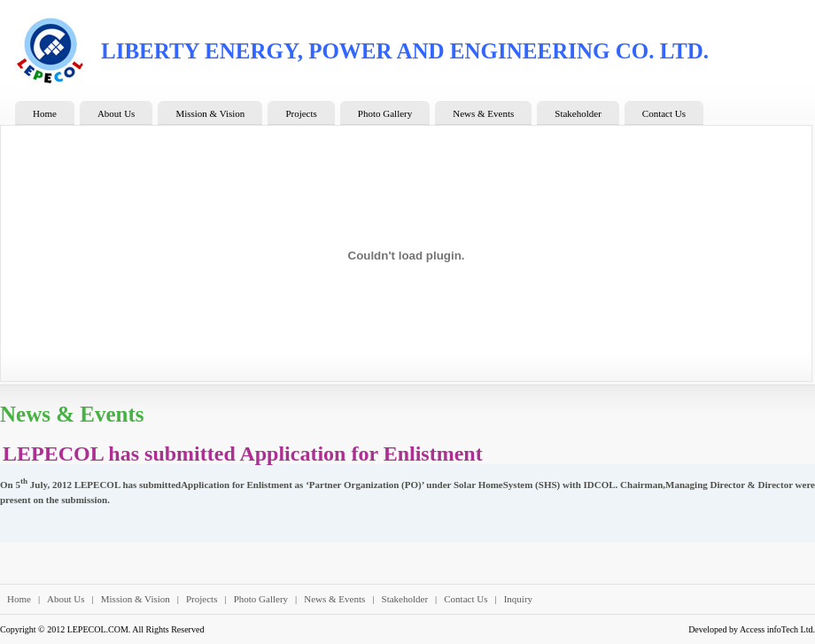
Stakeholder (405, 599)
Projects (202, 599)
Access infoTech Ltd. (777, 629)
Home (19, 599)
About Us (66, 599)
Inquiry (518, 599)
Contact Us (466, 599)
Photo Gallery (261, 599)
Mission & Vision (136, 599)
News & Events (334, 599)
